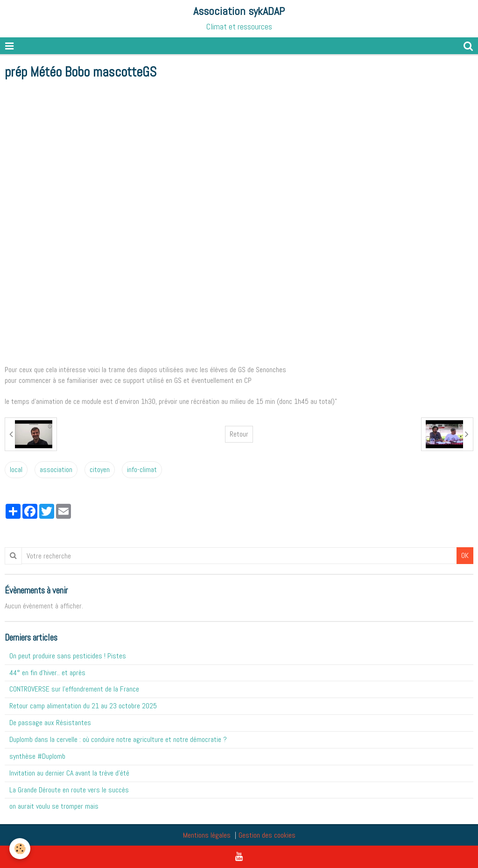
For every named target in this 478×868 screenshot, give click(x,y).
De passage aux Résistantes (50, 723)
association (56, 469)
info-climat (142, 469)
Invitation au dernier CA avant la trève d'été (69, 773)
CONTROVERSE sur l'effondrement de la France (74, 689)
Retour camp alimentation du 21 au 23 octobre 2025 (83, 706)
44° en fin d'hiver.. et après (47, 673)
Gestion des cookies (267, 835)
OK (465, 555)
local (16, 469)
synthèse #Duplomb (37, 756)
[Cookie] (20, 849)
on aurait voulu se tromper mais (54, 806)
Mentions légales (207, 835)
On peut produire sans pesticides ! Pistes (68, 656)
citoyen (100, 469)
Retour (239, 434)
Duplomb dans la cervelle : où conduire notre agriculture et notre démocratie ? (118, 739)
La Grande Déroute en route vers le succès (69, 790)
